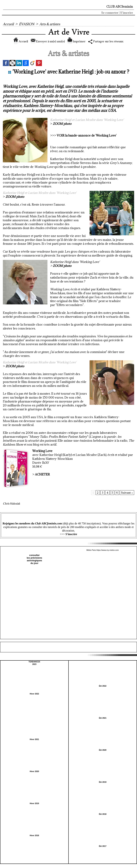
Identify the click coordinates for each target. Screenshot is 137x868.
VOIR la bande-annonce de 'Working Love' (87, 135)
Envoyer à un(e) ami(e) (46, 41)
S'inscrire (127, 13)
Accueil (8, 24)
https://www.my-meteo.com (108, 550)
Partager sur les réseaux (109, 41)
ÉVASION (27, 24)
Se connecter (110, 13)
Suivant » (127, 493)
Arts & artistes (51, 24)
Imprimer (77, 41)
